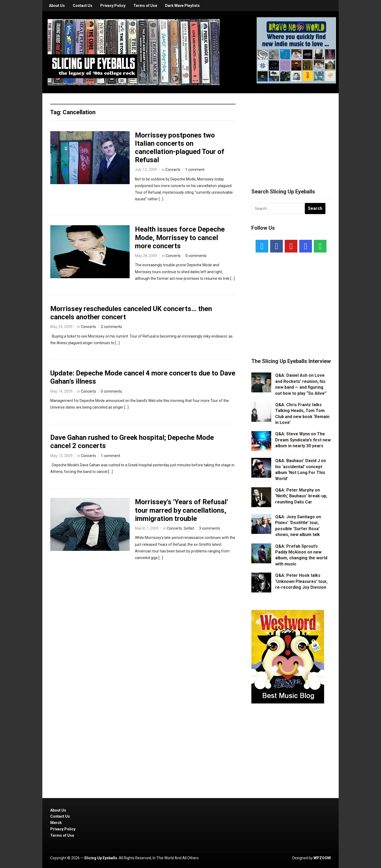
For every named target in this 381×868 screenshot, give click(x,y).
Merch (56, 823)
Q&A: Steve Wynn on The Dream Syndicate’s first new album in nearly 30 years (303, 440)
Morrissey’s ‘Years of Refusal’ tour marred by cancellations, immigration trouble (182, 510)
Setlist (189, 528)
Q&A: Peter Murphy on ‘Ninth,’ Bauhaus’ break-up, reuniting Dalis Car (301, 496)
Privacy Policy (113, 6)
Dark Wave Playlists (182, 6)
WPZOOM (322, 858)
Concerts (173, 170)
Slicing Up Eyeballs (101, 858)
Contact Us (83, 6)
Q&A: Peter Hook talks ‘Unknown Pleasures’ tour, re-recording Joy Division (301, 581)
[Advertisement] (291, 134)
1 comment (195, 170)
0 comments (196, 256)
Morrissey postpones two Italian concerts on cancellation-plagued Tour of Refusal (180, 148)
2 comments (111, 327)
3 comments (210, 528)
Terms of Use (145, 6)
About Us (57, 6)
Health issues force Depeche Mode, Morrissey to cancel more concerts (180, 237)
